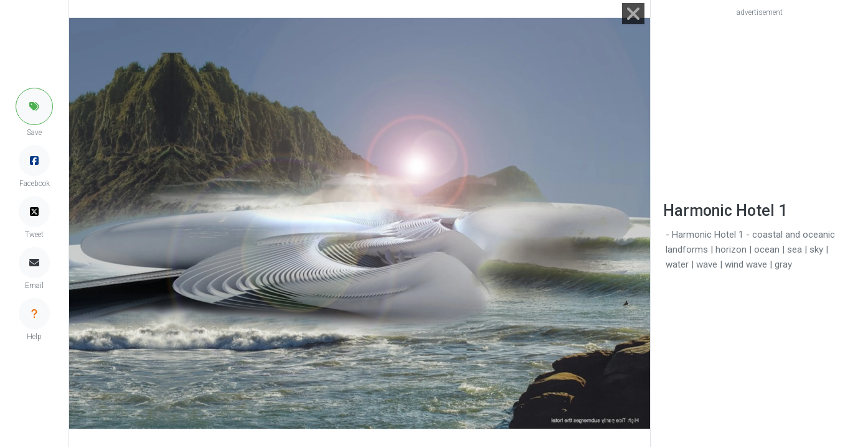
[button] (34, 106)
